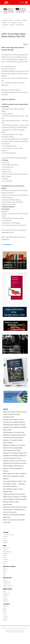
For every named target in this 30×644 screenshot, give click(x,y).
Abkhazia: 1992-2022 (8, 586)
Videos (6, 630)
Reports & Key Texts (7, 552)
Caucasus (14, 23)
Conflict (5, 571)
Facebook (5, 606)
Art (9, 23)
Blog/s (4, 575)
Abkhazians (6, 537)
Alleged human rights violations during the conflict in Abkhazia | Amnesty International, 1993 (15, 414)
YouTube (5, 612)
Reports (11, 20)
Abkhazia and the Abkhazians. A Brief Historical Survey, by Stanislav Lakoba (21, 10)
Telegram (5, 610)
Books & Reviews (7, 582)
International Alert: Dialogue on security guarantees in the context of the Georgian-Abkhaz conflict (15, 427)
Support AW (6, 601)
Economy (24, 20)
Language (5, 541)
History (5, 573)
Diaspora (5, 23)
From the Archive (7, 584)
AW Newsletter (20, 25)
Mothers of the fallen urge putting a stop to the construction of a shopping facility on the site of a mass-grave (15, 510)
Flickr (4, 614)
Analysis (5, 569)
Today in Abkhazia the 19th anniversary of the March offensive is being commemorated (15, 502)
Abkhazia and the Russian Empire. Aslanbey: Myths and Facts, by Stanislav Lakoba (9, 11)
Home (3, 628)
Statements (18, 20)
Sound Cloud (6, 618)
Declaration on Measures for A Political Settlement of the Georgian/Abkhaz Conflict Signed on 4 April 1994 (14, 448)
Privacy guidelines (16, 628)
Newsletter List (6, 593)
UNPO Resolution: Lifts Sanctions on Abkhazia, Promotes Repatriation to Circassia (13, 468)
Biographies (6, 542)
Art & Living (5, 560)
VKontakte (5, 616)
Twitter (4, 608)
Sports (20, 23)
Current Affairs (6, 548)
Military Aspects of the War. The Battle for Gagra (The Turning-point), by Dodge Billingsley (15, 476)
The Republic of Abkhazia (8, 535)
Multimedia (5, 25)
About (4, 591)
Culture (5, 539)
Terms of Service (8, 628)
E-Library (5, 580)
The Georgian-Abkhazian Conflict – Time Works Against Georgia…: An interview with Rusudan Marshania (15, 484)
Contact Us (5, 599)
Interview (5, 20)
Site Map (5, 597)
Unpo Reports (8, 244)
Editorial (12, 25)
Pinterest (5, 620)
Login (20, 2)
